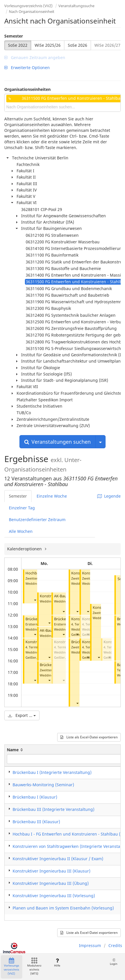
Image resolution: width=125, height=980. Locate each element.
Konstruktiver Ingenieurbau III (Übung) (51, 883)
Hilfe (57, 963)
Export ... (22, 715)
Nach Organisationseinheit (32, 11)
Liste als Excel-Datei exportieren (89, 737)
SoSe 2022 (18, 45)
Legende (109, 496)
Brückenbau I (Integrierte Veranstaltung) (52, 772)
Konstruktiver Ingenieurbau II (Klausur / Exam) (58, 859)
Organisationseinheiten (27, 89)
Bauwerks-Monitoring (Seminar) (43, 785)
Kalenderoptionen (25, 549)
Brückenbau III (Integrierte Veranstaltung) (53, 809)
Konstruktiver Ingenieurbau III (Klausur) (51, 871)
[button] (35, 600)
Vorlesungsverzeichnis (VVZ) (28, 6)
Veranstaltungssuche (76, 6)
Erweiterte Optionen (27, 68)
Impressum (90, 945)
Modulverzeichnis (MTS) (34, 967)
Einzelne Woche (52, 496)
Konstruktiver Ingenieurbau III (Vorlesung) (54, 896)
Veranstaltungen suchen (57, 442)
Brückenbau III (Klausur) (36, 822)
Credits (115, 945)
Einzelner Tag (22, 508)
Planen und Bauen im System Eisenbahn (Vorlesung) (63, 908)
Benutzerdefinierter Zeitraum (37, 520)
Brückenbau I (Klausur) (35, 797)
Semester (14, 36)
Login (114, 962)
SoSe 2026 (78, 45)
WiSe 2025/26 (48, 45)
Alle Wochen (21, 531)
